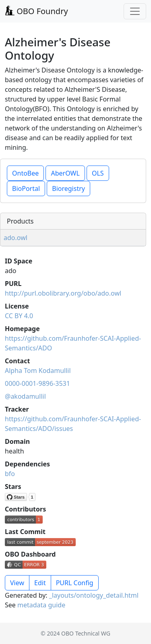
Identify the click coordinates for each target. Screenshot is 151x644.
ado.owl (16, 238)
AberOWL (65, 173)
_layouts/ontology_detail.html (94, 595)
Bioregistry (68, 188)
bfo (10, 474)
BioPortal (26, 188)
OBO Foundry (36, 11)
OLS (98, 173)
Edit (40, 583)
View (17, 583)
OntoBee (25, 173)
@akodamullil (25, 396)
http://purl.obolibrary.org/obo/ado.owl (63, 293)
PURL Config (75, 583)
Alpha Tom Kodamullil (38, 371)
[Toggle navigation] (135, 11)
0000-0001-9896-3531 (37, 383)
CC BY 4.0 (19, 316)
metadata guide (41, 605)
